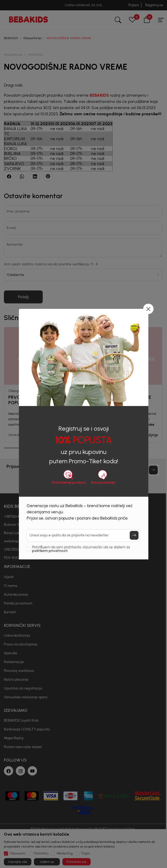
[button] (148, 309)
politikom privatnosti (50, 551)
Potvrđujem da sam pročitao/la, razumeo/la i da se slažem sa (81, 549)
